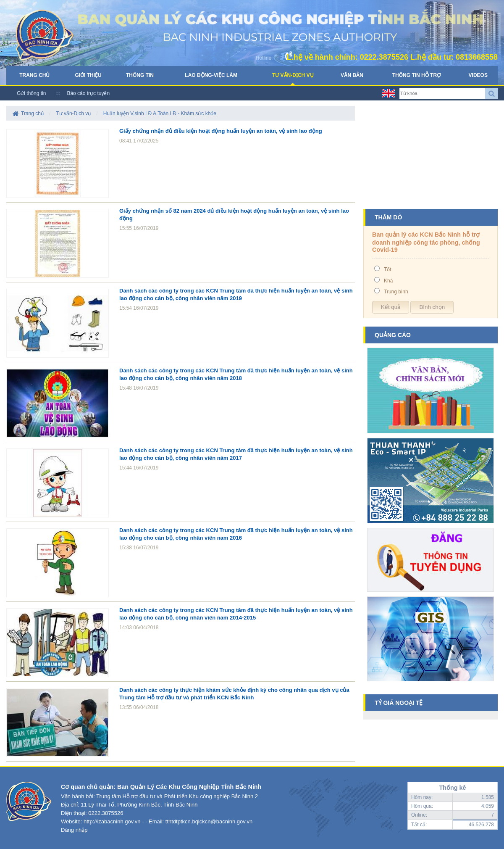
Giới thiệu (88, 75)
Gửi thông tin (31, 93)
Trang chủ (34, 75)
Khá (388, 281)
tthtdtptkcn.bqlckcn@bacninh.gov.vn (209, 821)
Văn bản (352, 75)
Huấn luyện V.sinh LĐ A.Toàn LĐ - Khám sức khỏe (160, 113)
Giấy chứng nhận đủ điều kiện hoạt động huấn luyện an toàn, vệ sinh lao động (221, 131)
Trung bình (396, 292)
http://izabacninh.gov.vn (112, 821)
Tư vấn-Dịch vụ (293, 75)
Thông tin (140, 75)
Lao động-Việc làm (211, 75)
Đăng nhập (74, 830)
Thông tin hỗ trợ (416, 75)
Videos (478, 75)
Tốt (388, 269)
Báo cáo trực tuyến (88, 93)
